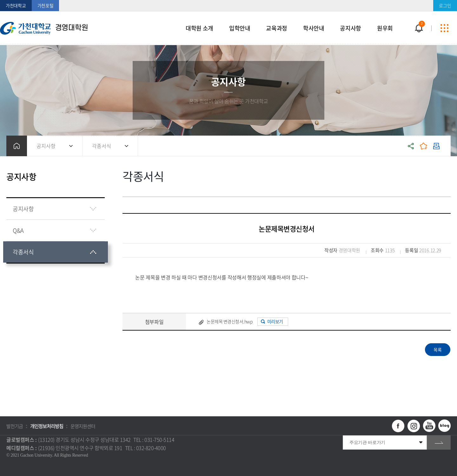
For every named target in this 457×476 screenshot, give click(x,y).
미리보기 (275, 321)
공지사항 (46, 146)
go (439, 442)
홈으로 (17, 146)
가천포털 (46, 5)
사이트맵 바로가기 (444, 28)
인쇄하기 (436, 146)
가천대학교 (16, 5)
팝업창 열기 (418, 17)
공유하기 (411, 146)
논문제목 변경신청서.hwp (229, 321)
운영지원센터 (83, 426)
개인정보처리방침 (47, 426)
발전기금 (15, 426)
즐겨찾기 (424, 146)
